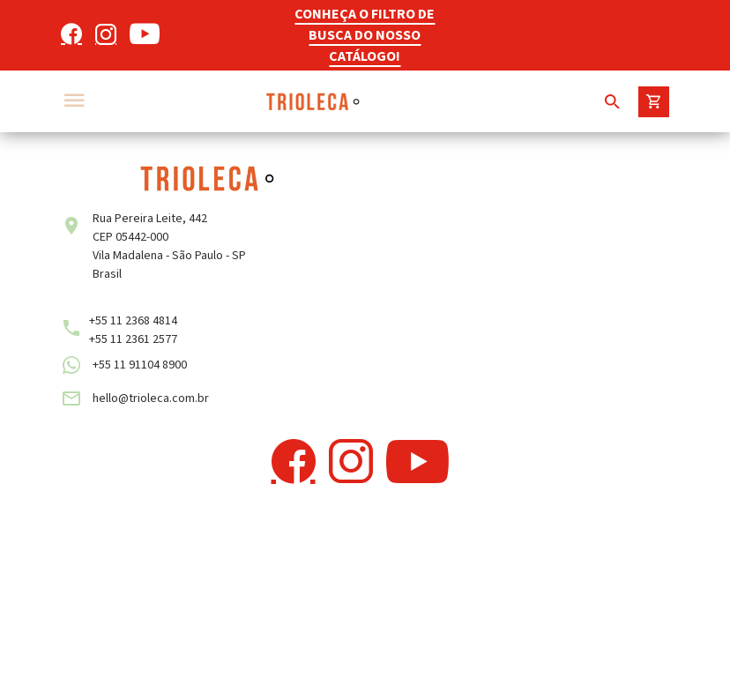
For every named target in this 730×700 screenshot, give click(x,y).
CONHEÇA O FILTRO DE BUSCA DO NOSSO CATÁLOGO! (365, 35)
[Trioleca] (312, 101)
